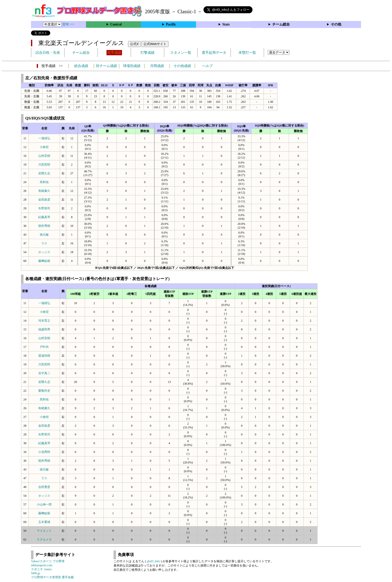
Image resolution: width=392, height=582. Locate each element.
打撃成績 (147, 53)
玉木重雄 (44, 522)
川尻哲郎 (44, 165)
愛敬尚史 (44, 391)
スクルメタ (44, 539)
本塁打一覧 (247, 53)
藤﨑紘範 (44, 261)
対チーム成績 (106, 66)
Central (116, 24)
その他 (336, 24)
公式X (134, 44)
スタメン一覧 (181, 53)
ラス (44, 243)
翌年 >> (68, 24)
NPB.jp (35, 573)
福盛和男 (44, 329)
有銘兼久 (44, 191)
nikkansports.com (42, 565)
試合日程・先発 (48, 53)
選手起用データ (214, 53)
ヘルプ (207, 66)
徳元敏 (44, 235)
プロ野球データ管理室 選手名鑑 (52, 577)
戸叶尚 (44, 347)
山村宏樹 (44, 156)
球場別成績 (132, 66)
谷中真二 (44, 373)
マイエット (44, 531)
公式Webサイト (155, 44)
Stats (226, 24)
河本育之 (44, 321)
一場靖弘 (44, 138)
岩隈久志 (44, 173)
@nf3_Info (153, 561)
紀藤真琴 (44, 217)
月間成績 (157, 66)
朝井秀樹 (44, 226)
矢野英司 (44, 208)
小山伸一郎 (44, 504)
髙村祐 (44, 182)
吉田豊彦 (44, 487)
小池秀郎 (44, 452)
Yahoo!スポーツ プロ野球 (48, 561)
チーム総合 (281, 24)
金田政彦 (44, 200)
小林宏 (44, 147)
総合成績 (81, 66)
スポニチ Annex (41, 569)
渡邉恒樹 (44, 356)
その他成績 (182, 66)
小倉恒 (44, 417)
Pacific (171, 24)
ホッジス (44, 252)
